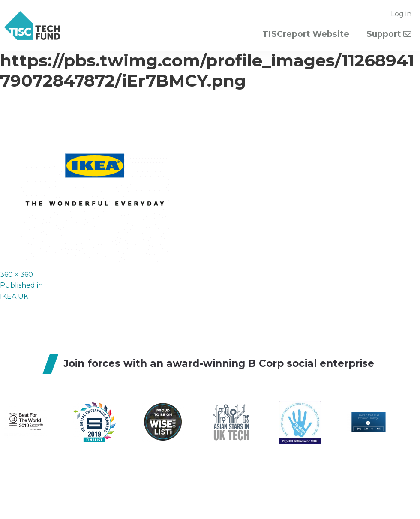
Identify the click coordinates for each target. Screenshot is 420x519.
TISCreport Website (306, 34)
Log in (401, 14)
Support (389, 34)
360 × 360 (16, 274)
